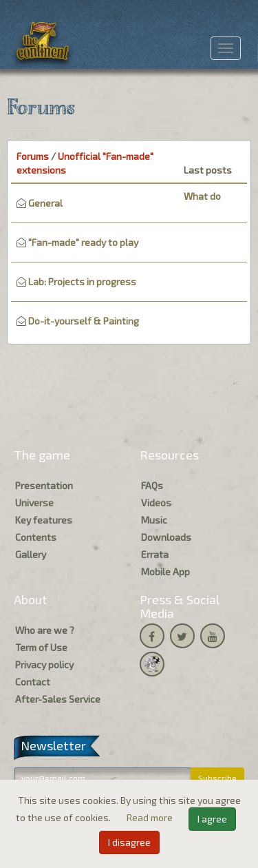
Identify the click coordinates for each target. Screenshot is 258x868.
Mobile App (165, 571)
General (45, 203)
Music (154, 520)
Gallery (31, 554)
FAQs (152, 485)
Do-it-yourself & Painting (84, 321)
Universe (34, 503)
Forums (33, 156)
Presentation (44, 485)
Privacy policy (44, 664)
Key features (44, 520)
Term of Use (41, 647)
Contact (33, 682)
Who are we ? (45, 630)
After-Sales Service (58, 699)
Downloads (166, 537)
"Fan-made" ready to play (83, 242)
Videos (156, 503)
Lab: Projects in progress (82, 281)
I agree (212, 819)
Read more (151, 817)
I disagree (129, 842)
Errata (155, 554)
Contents (36, 537)
